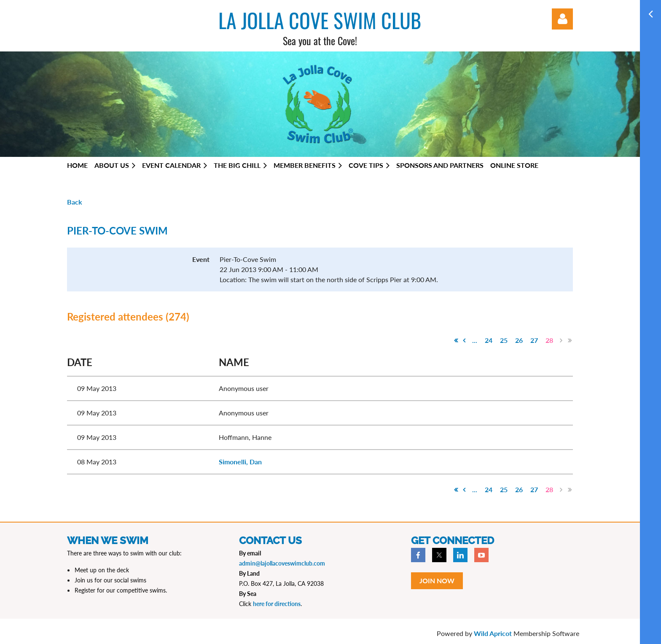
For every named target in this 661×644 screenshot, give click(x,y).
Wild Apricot (493, 633)
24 (489, 340)
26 (519, 340)
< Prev (464, 340)
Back (75, 202)
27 (534, 340)
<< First (456, 340)
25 (504, 340)
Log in (562, 19)
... (475, 340)
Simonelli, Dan (240, 462)
